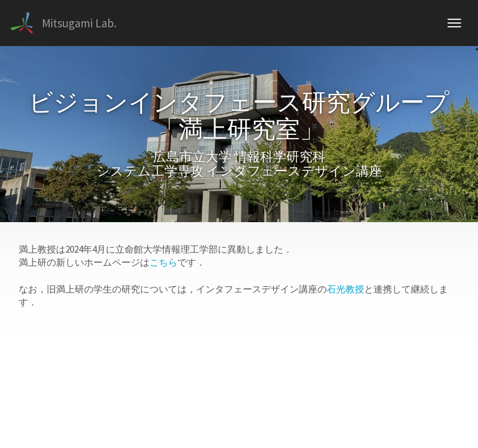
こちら (163, 262)
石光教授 (345, 289)
